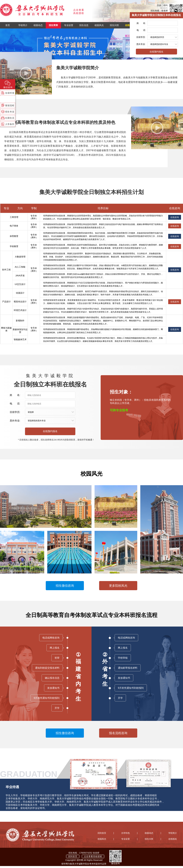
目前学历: (141, 37)
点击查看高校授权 (93, 856)
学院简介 (173, 833)
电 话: (141, 30)
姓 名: (141, 23)
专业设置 (69, 25)
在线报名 (130, 25)
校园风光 (99, 25)
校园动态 (38, 25)
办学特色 (126, 833)
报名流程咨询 (118, 733)
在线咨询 (175, 217)
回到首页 (102, 833)
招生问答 (114, 25)
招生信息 (84, 25)
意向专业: (141, 44)
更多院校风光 (118, 586)
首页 (8, 25)
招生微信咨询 (65, 586)
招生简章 (53, 25)
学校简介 (23, 25)
